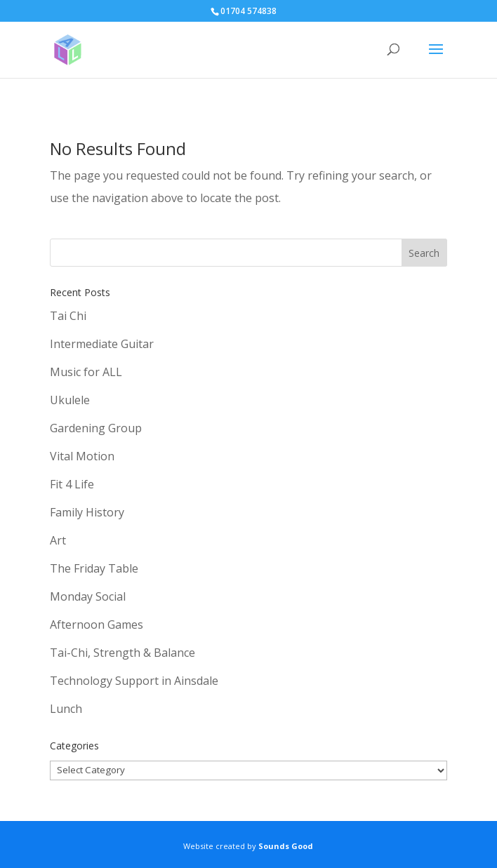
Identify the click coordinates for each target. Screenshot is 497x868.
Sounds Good (286, 846)
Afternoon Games (97, 625)
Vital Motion (82, 456)
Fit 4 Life (72, 484)
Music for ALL (86, 372)
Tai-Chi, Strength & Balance (122, 653)
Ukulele (70, 400)
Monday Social (88, 596)
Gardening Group (96, 428)
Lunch (66, 709)
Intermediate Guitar (102, 344)
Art (58, 540)
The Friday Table (94, 568)
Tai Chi (68, 316)
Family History (87, 512)
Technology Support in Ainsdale (134, 681)
